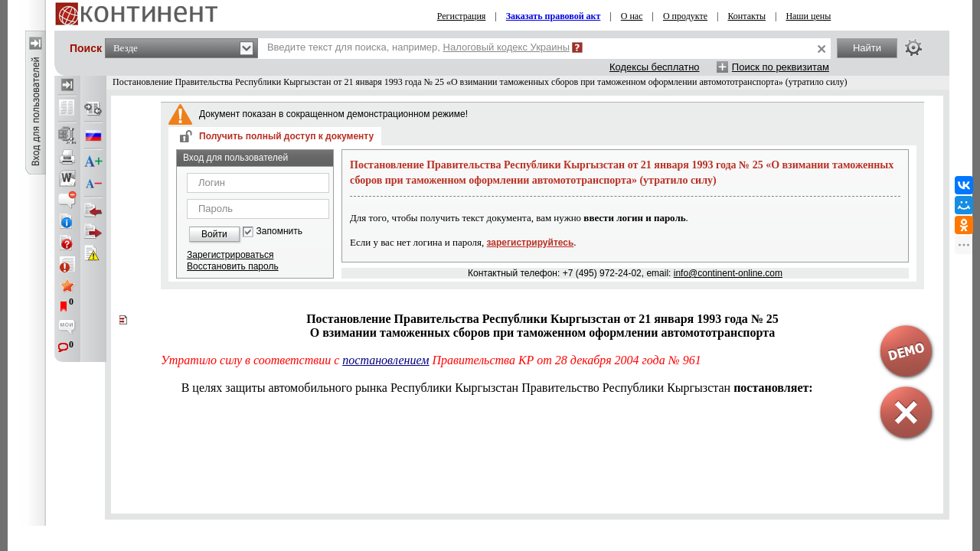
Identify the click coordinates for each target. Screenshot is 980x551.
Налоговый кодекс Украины (507, 47)
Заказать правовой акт (554, 16)
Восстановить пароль (233, 266)
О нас (632, 16)
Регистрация (462, 16)
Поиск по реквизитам (781, 67)
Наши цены (808, 16)
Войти (214, 234)
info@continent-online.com (728, 273)
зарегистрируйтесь (531, 243)
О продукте (685, 16)
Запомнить (279, 231)
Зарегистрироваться (230, 255)
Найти (867, 48)
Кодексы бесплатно (655, 67)
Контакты (746, 16)
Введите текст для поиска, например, (418, 47)
